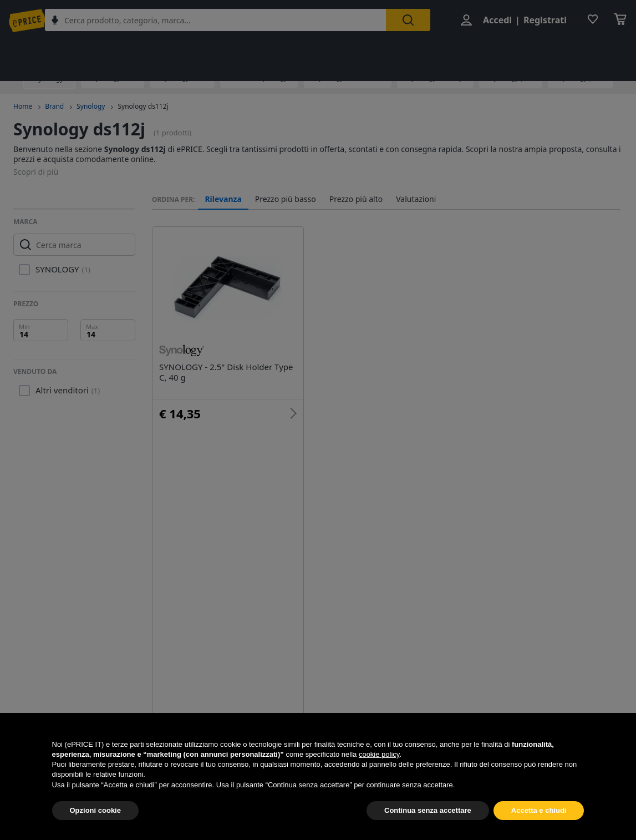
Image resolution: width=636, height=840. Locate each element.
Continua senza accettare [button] (428, 829)
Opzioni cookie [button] (95, 829)
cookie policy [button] (379, 773)
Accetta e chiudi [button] (539, 829)
